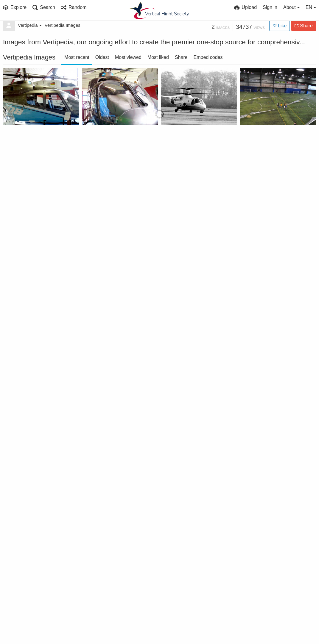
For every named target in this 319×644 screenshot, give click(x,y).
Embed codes (208, 57)
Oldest (102, 57)
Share (181, 57)
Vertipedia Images (63, 25)
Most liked (158, 57)
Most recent (77, 57)
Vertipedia (30, 25)
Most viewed (128, 57)
